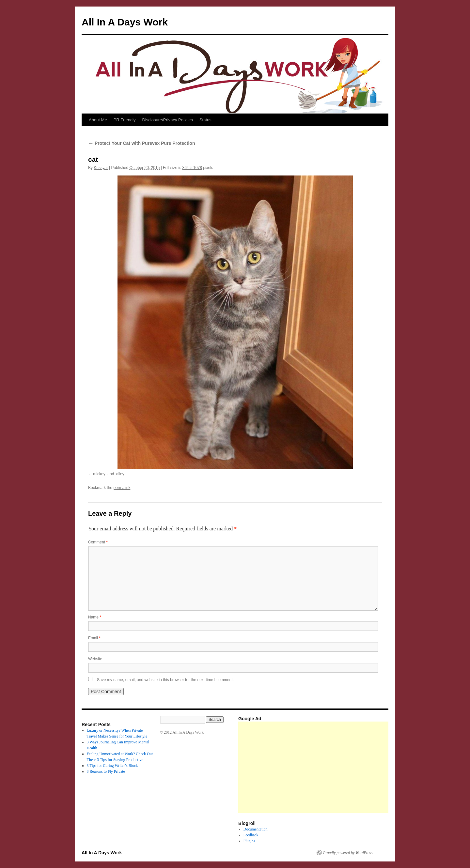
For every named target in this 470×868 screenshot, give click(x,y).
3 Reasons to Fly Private (106, 771)
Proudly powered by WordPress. (348, 853)
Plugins (249, 841)
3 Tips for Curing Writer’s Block (112, 766)
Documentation (256, 829)
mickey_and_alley (109, 474)
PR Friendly (125, 120)
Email (94, 638)
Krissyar (101, 168)
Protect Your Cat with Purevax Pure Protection (141, 143)
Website (95, 659)
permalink (122, 488)
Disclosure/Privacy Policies (168, 120)
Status (205, 120)
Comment (98, 542)
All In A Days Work (125, 22)
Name (95, 617)
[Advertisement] (354, 767)
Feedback (251, 835)
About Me (98, 120)
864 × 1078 (192, 168)
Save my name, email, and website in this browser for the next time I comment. (165, 680)
